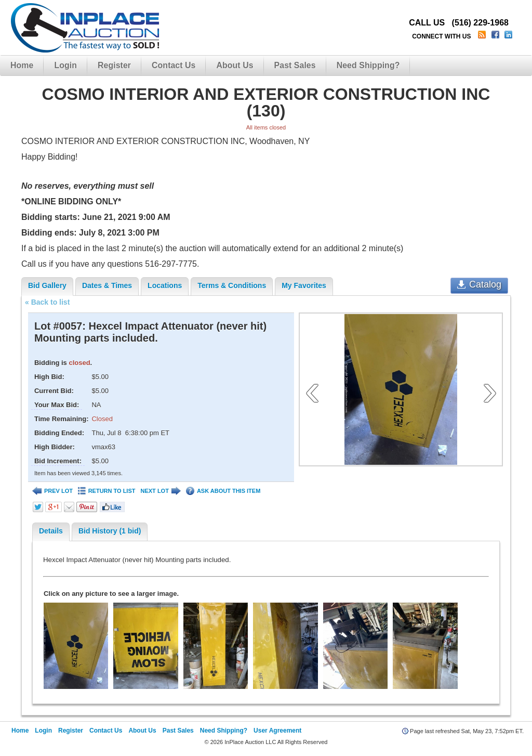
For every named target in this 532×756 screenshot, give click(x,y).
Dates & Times (107, 285)
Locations (165, 285)
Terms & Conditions (232, 285)
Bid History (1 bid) (110, 531)
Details (51, 531)
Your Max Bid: (57, 405)
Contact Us (174, 65)
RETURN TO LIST (107, 491)
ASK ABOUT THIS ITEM (223, 491)
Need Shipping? (368, 65)
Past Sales (295, 65)
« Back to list (47, 302)
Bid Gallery (47, 285)
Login (65, 65)
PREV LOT (52, 491)
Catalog (479, 284)
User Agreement (277, 731)
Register (114, 65)
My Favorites (304, 285)
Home (22, 65)
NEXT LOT (160, 491)
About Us (235, 65)
